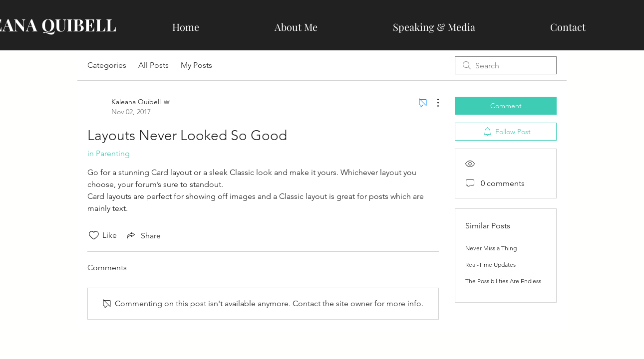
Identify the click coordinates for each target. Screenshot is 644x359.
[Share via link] (143, 235)
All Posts (154, 65)
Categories (107, 65)
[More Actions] (433, 103)
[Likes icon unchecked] (94, 235)
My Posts (196, 65)
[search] (506, 65)
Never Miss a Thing (491, 248)
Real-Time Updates (490, 265)
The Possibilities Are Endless (503, 281)
